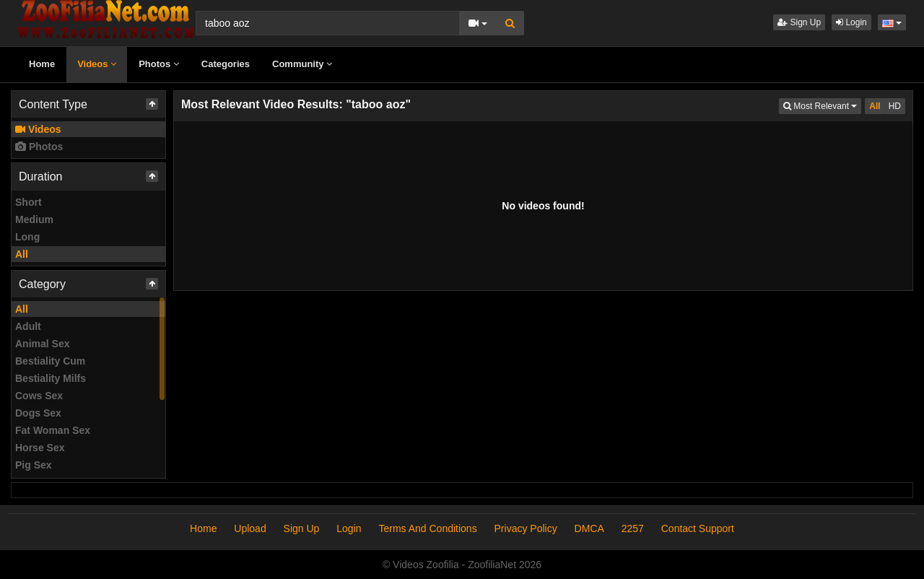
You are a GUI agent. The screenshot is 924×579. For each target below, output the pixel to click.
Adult (28, 326)
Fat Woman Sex (53, 430)
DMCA (589, 528)
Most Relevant (822, 105)
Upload (250, 528)
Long (27, 237)
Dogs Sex (38, 413)
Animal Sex (42, 344)
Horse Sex (40, 448)
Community (302, 64)
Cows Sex (39, 396)
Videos (97, 64)
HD (895, 106)
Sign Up (799, 22)
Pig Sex (34, 465)
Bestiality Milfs (51, 378)
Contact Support (698, 528)
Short (29, 202)
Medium (34, 219)
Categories (226, 64)
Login (851, 22)
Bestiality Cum (50, 361)
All (22, 254)
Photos (159, 64)
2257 (633, 528)
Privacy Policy (526, 528)
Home (42, 64)
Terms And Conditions (427, 528)
